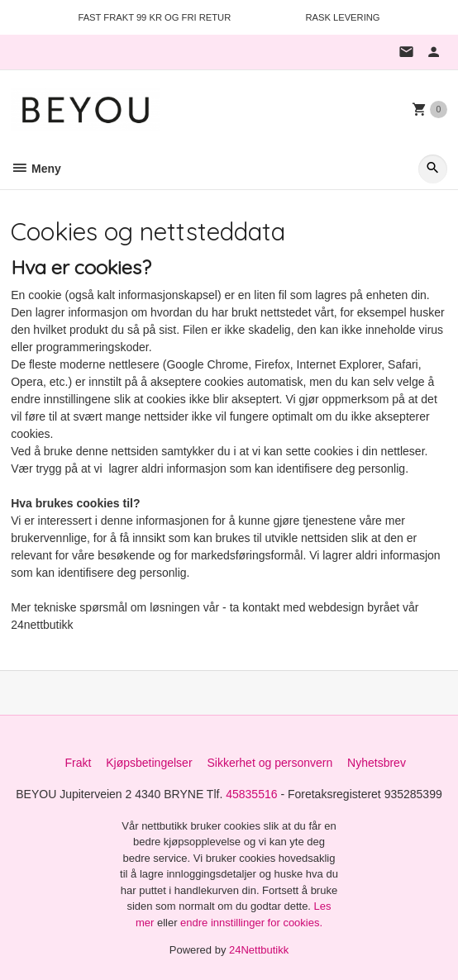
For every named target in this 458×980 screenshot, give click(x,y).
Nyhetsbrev (377, 763)
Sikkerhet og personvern (270, 763)
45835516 (251, 794)
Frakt (78, 763)
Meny (36, 169)
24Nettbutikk (259, 950)
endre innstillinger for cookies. (251, 923)
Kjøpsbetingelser (149, 763)
